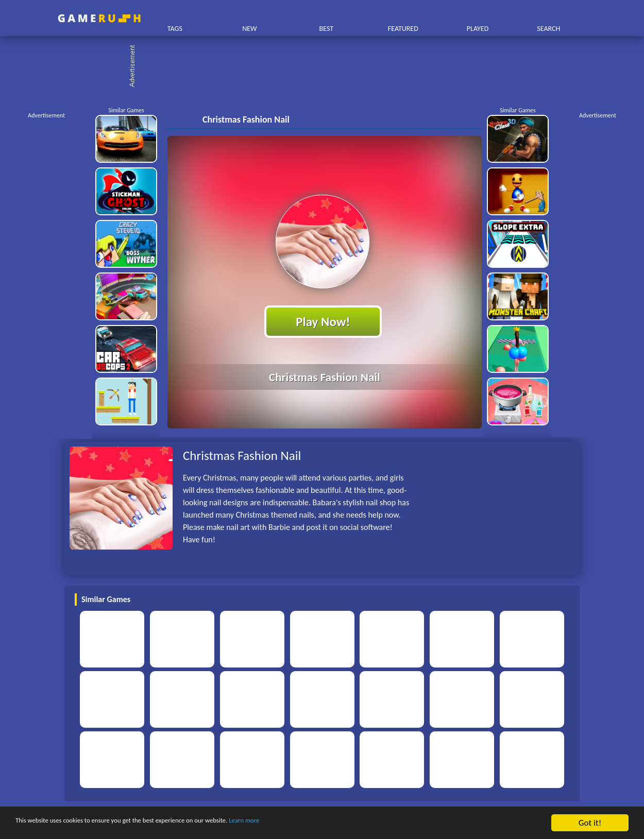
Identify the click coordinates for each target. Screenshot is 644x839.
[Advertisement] (327, 67)
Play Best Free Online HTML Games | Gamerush (99, 18)
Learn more (322, 823)
